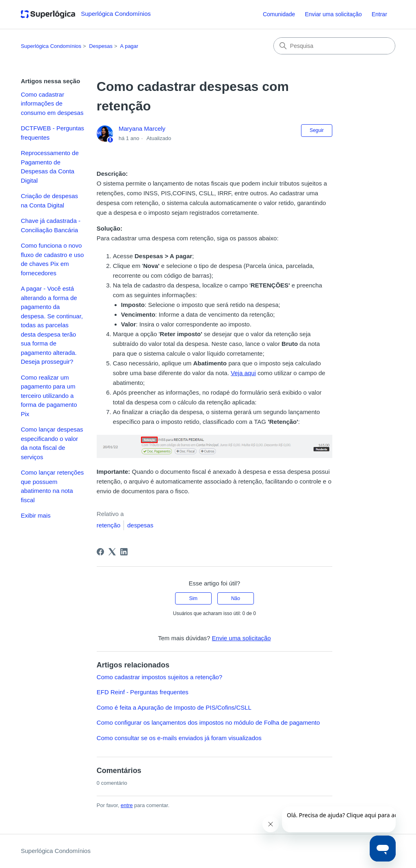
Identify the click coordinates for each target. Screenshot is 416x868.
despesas (140, 525)
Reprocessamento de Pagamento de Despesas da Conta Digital (50, 167)
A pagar (129, 46)
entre (127, 805)
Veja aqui (243, 373)
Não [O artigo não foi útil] (236, 598)
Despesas (101, 46)
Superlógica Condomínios (51, 46)
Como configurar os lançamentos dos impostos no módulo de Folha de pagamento (208, 722)
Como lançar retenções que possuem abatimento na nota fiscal (52, 486)
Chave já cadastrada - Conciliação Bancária (51, 225)
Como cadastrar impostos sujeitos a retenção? (159, 677)
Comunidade (279, 14)
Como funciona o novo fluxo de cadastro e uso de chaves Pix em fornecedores (52, 259)
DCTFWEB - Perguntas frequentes (52, 133)
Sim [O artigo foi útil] (193, 598)
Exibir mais (36, 515)
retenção (108, 525)
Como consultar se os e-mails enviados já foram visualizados (179, 738)
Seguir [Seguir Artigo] (317, 130)
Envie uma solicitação (242, 638)
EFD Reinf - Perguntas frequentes (143, 692)
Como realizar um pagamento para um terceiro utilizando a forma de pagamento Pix (49, 396)
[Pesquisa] (334, 46)
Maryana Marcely (142, 128)
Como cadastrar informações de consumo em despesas (52, 104)
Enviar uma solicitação (333, 14)
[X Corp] (112, 552)
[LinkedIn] (124, 552)
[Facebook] (100, 552)
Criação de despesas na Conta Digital (49, 201)
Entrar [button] (379, 14)
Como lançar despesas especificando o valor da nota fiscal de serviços (52, 443)
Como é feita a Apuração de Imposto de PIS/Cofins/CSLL (174, 707)
